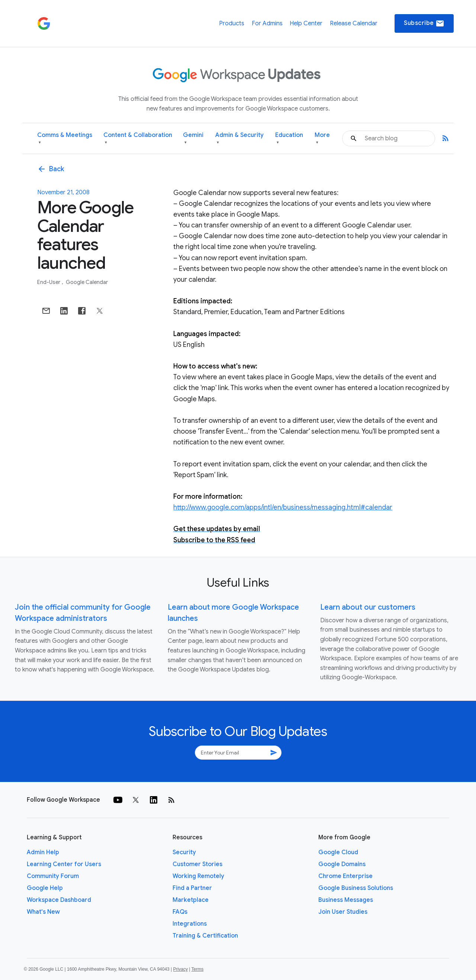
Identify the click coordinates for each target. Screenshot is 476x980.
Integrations (190, 924)
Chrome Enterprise (345, 876)
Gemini (193, 139)
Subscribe (424, 23)
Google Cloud (338, 852)
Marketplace (191, 900)
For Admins (267, 23)
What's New (43, 912)
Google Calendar (87, 282)
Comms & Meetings (65, 139)
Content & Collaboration (138, 139)
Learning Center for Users (64, 864)
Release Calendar (354, 23)
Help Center (306, 23)
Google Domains (342, 864)
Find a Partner (192, 888)
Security (184, 852)
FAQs (180, 912)
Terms (197, 969)
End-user (49, 282)
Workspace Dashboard (59, 900)
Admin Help (43, 852)
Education (289, 139)
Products (232, 23)
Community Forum (53, 876)
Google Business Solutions (356, 888)
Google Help (45, 888)
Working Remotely (198, 876)
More (322, 139)
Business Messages (346, 900)
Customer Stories (197, 864)
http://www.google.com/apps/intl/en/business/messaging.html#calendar (283, 507)
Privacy (181, 969)
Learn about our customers (368, 607)
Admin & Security (239, 139)
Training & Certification (205, 936)
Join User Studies (343, 912)
